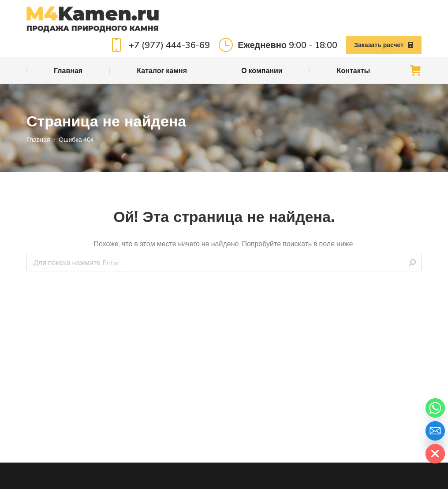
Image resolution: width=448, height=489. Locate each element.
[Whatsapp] (435, 408)
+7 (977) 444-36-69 (159, 45)
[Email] (435, 431)
